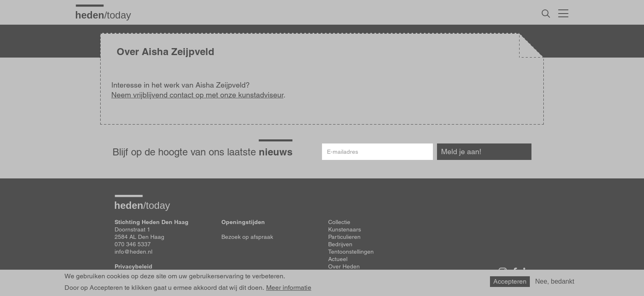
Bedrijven (340, 244)
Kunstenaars (345, 229)
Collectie (339, 222)
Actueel (338, 259)
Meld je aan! (461, 151)
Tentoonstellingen (351, 252)
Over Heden (344, 266)
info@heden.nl (133, 252)
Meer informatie (289, 288)
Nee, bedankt (555, 281)
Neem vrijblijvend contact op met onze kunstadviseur (197, 95)
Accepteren (510, 281)
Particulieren (344, 237)
